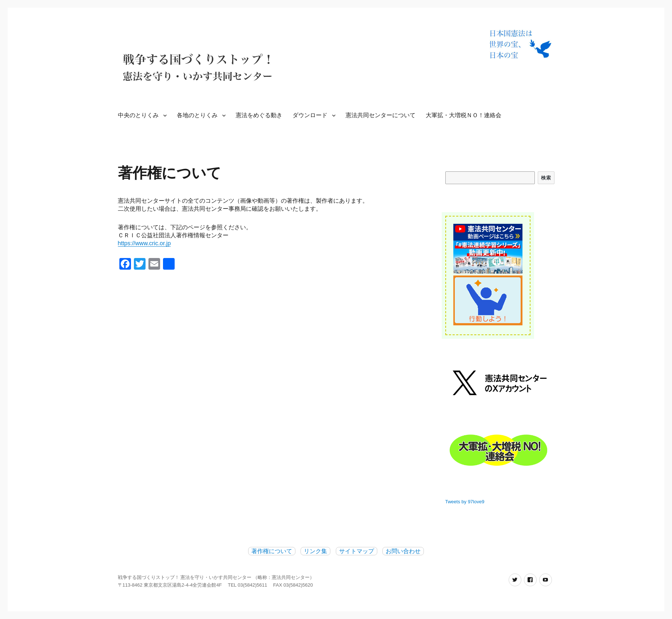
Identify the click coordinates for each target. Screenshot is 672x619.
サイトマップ (357, 551)
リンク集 (315, 551)
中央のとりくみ (138, 115)
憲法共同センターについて (381, 115)
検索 (546, 178)
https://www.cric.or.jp (144, 243)
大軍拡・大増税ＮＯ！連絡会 (464, 115)
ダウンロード (310, 115)
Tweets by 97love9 (465, 502)
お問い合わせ (403, 551)
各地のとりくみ (197, 115)
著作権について (272, 551)
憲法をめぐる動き (259, 115)
